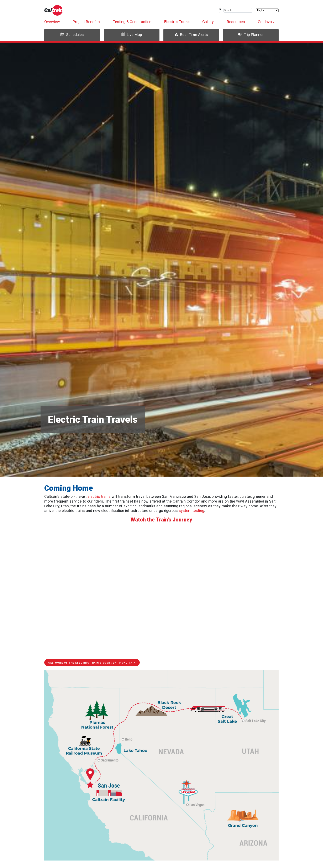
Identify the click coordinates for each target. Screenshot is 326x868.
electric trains (99, 496)
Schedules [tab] (72, 35)
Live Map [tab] (132, 35)
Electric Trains (177, 22)
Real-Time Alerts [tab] (191, 35)
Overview (52, 22)
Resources (236, 22)
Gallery (208, 22)
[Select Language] (267, 10)
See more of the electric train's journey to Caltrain (92, 663)
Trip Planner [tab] (251, 35)
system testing (191, 511)
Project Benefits (86, 22)
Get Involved (268, 22)
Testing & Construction (132, 22)
